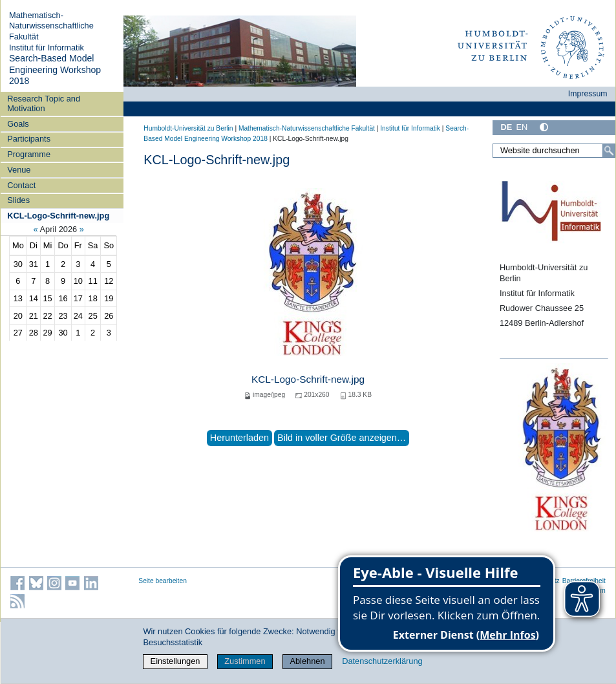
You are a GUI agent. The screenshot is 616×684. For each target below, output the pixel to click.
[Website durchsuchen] (554, 151)
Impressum (588, 94)
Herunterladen (239, 438)
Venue (19, 170)
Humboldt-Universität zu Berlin (188, 128)
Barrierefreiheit (584, 581)
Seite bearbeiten (163, 581)
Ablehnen (307, 661)
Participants (29, 139)
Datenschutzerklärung (382, 661)
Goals (18, 124)
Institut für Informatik (47, 48)
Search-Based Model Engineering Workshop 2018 (55, 69)
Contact (21, 185)
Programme (29, 154)
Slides (18, 200)
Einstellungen (175, 661)
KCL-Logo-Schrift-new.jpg (58, 216)
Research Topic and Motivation (44, 103)
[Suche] (609, 151)
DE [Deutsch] (506, 127)
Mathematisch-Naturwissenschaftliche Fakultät (51, 26)
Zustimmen (245, 661)
